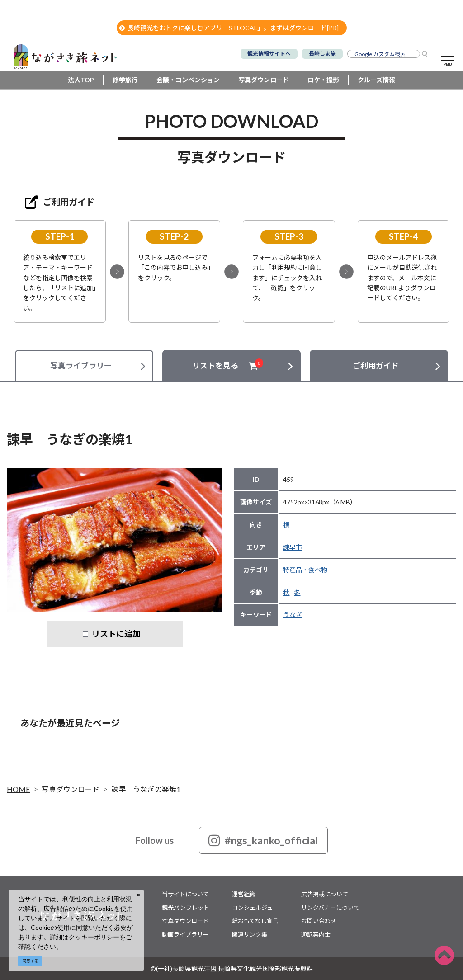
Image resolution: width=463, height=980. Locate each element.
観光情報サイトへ (269, 54)
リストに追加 (116, 634)
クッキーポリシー (94, 937)
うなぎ (293, 615)
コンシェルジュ (252, 908)
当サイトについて (185, 894)
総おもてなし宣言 (255, 921)
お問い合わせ (319, 921)
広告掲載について (325, 894)
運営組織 (244, 894)
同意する (30, 961)
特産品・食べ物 (305, 570)
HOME (18, 789)
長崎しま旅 (322, 54)
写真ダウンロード (264, 80)
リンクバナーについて (330, 908)
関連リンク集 (250, 934)
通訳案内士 (316, 934)
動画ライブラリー (185, 934)
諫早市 (293, 547)
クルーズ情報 (376, 80)
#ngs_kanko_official (263, 840)
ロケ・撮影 (323, 80)
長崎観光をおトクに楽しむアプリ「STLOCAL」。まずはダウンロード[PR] (229, 28)
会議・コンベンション (188, 80)
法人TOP (81, 80)
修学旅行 (125, 80)
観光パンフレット (186, 908)
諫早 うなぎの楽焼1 (146, 789)
